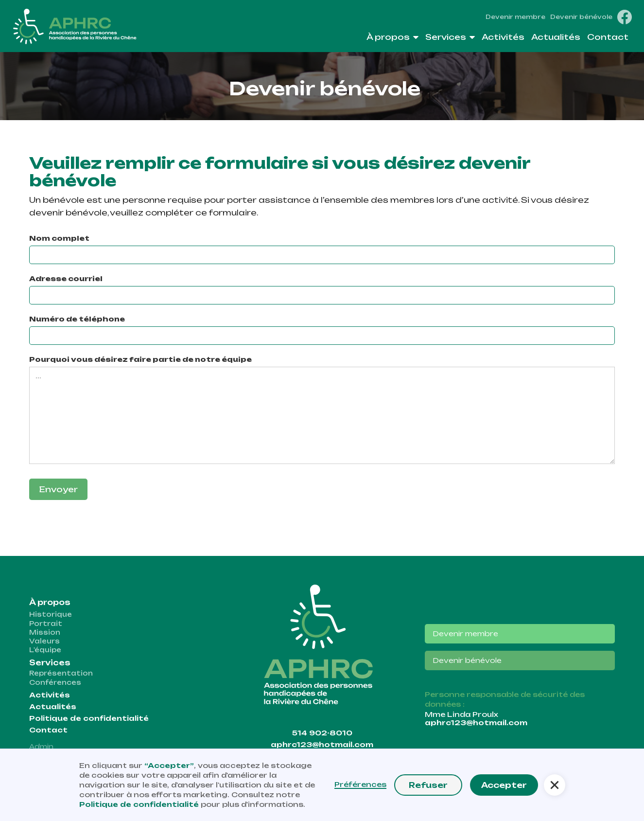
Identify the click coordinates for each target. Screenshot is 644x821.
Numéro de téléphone (77, 319)
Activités (50, 695)
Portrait (46, 624)
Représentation (61, 673)
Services (50, 663)
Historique (51, 614)
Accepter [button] (504, 785)
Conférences (55, 682)
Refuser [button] (428, 785)
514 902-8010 (322, 733)
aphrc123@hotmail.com (322, 745)
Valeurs (44, 641)
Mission (45, 632)
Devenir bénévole (581, 17)
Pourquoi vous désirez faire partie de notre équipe (140, 359)
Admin (41, 747)
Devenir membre (515, 17)
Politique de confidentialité (89, 718)
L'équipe (45, 650)
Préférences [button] (360, 785)
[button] (392, 39)
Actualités (53, 707)
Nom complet (59, 238)
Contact (48, 730)
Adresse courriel (66, 278)
